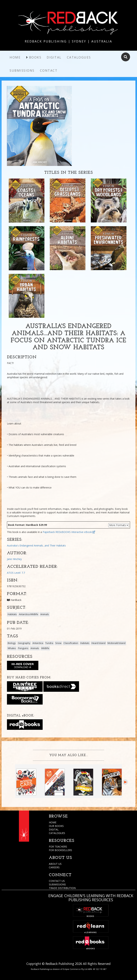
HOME (53, 822)
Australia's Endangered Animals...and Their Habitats (36, 545)
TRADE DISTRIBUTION (62, 888)
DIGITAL (54, 829)
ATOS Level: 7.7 (16, 573)
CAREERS (54, 867)
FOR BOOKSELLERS (60, 850)
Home (15, 57)
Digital (54, 57)
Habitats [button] (12, 614)
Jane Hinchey (14, 559)
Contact (49, 70)
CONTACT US (57, 881)
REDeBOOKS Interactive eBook (75, 532)
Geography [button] (24, 643)
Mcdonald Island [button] (116, 643)
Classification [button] (71, 643)
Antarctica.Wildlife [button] (29, 614)
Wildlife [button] (45, 648)
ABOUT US (55, 864)
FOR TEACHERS (58, 847)
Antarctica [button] (38, 643)
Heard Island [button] (98, 643)
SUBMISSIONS (57, 884)
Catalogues (79, 57)
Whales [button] (12, 648)
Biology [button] (12, 643)
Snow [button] (58, 643)
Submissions (22, 70)
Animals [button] (45, 614)
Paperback (49, 532)
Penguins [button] (23, 648)
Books (35, 57)
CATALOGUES (57, 833)
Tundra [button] (49, 643)
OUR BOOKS (56, 826)
